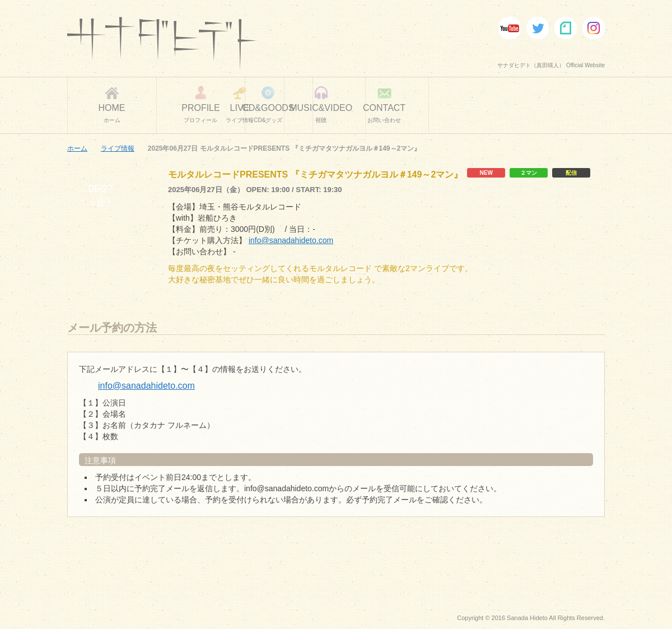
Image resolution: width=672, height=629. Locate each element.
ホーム (77, 148)
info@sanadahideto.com (291, 240)
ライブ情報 (118, 148)
